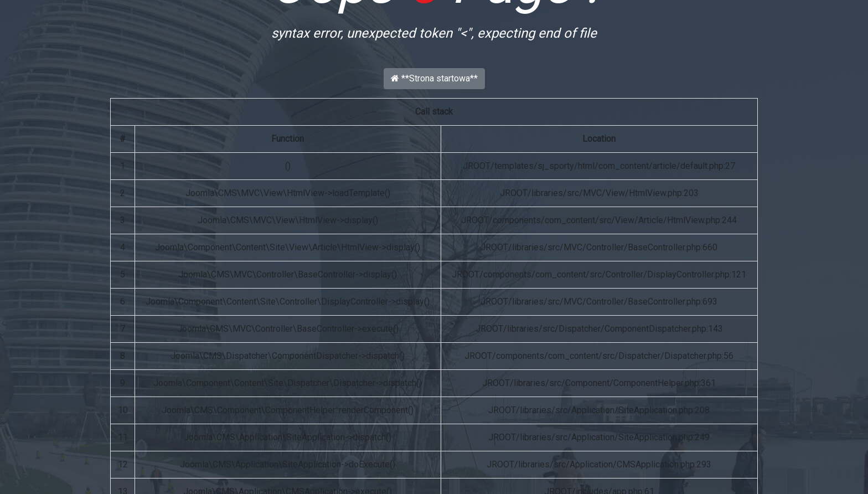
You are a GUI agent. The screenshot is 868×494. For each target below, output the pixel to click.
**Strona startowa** (434, 78)
